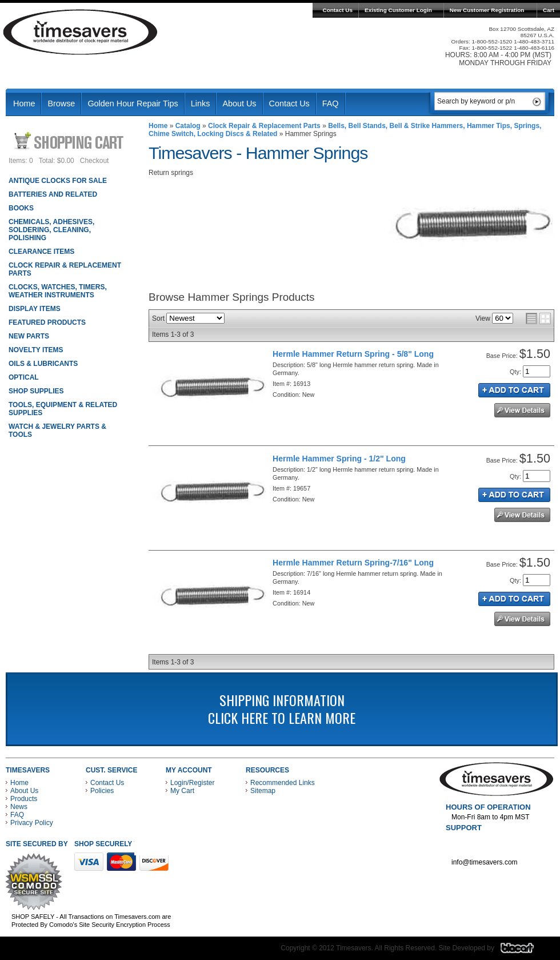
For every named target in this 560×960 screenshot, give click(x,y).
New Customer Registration (487, 10)
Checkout (95, 161)
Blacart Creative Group (524, 951)
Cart (549, 10)
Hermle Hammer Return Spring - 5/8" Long (353, 354)
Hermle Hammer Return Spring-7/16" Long (353, 563)
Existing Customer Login (398, 10)
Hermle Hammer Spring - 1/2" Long (339, 459)
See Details (522, 410)
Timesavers (81, 32)
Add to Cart (514, 390)
